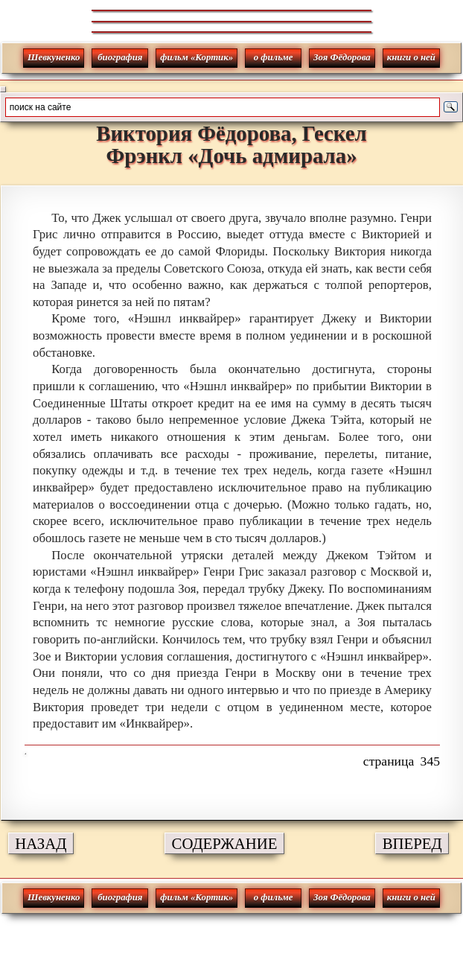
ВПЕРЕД (412, 843)
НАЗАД (41, 843)
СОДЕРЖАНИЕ (225, 843)
